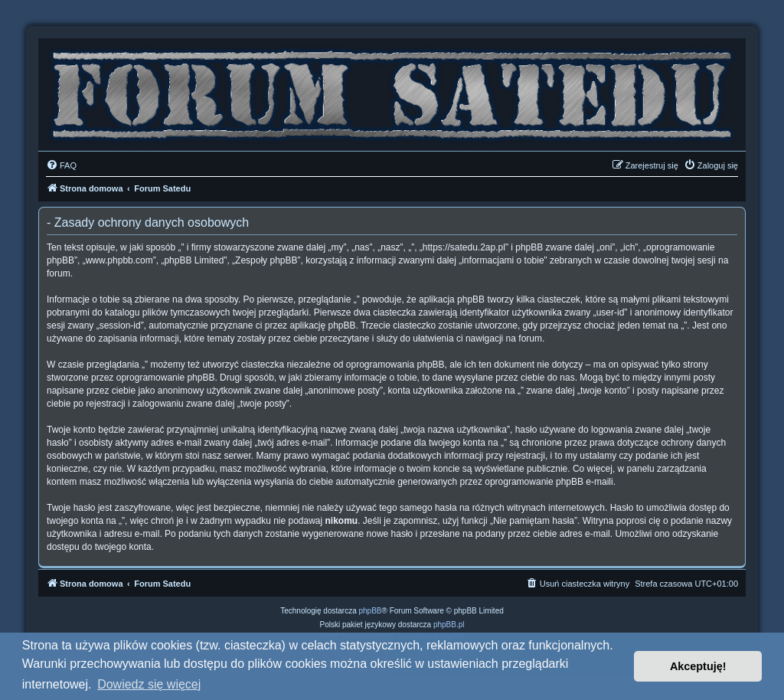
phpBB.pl (449, 625)
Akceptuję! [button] (698, 666)
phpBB (371, 611)
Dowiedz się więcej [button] (149, 684)
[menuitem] (61, 165)
